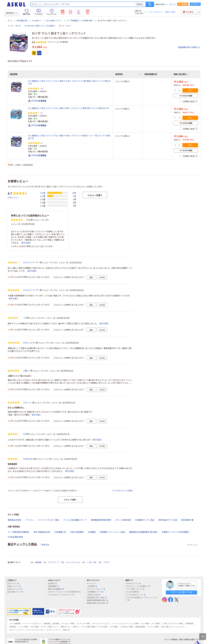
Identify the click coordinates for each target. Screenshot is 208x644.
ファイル (29, 520)
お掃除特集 (189, 624)
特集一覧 (66, 630)
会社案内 (52, 584)
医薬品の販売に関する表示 (97, 603)
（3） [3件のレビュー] (42, 113)
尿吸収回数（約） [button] (151, 74)
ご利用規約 (92, 586)
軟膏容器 (38, 562)
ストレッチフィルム (73, 562)
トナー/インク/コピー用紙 (48, 520)
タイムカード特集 (68, 624)
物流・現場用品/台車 (42, 532)
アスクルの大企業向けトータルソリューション (141, 599)
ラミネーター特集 (83, 624)
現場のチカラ (66, 627)
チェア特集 (145, 624)
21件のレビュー (13, 198)
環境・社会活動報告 (56, 589)
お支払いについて (15, 589)
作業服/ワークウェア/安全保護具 (175, 532)
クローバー (28, 403)
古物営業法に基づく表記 (97, 598)
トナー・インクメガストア (32, 624)
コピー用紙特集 (15, 624)
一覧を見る (45, 545)
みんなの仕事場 (132, 592)
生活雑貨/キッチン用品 (145, 520)
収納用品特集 (140, 627)
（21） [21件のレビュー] (42, 88)
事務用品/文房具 (14, 520)
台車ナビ (76, 627)
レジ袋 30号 (92, 562)
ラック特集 (155, 624)
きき (25, 434)
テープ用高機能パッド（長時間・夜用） (80, 21)
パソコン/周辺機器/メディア (75, 520)
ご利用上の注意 (93, 595)
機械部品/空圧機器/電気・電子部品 (143, 532)
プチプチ (106, 562)
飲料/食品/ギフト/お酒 (168, 520)
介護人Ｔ (27, 371)
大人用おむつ (36, 21)
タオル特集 (34, 627)
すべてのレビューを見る (123, 491)
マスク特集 (114, 627)
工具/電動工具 (60, 532)
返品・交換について (15, 592)
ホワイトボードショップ (101, 624)
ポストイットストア (16, 630)
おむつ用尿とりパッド (54, 21)
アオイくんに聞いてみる (182, 592)
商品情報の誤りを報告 (189, 47)
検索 (150, 4)
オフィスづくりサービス (35, 630)
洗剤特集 (12, 627)
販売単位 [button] (128, 74)
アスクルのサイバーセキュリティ (61, 595)
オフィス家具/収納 (123, 520)
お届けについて (14, 586)
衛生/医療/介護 (22, 21)
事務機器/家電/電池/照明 (101, 520)
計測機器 (92, 532)
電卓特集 (47, 624)
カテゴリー (12, 13)
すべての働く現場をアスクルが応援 (94, 627)
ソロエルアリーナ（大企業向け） (138, 586)
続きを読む (26, 243)
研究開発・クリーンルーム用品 (112, 532)
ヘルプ (174, 4)
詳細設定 (140, 4)
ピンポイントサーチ (53, 630)
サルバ (69, 26)
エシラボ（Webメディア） (135, 595)
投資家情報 (53, 586)
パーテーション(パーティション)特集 (125, 624)
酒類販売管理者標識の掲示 (97, 600)
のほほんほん (29, 459)
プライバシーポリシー (96, 589)
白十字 (18, 26)
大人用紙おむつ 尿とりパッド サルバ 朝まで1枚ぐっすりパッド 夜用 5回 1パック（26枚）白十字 (68, 108)
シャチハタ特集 (153, 627)
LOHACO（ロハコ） (133, 584)
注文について (13, 584)
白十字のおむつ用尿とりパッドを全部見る (40, 26)
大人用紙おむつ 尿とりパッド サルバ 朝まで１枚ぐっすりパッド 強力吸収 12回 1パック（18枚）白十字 (69, 82)
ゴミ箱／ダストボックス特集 (172, 624)
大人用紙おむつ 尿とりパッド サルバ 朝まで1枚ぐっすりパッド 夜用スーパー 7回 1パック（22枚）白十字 (69, 137)
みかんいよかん (30, 343)
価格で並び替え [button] (181, 74)
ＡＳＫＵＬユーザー (31, 262)
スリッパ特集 (23, 627)
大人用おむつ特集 (126, 627)
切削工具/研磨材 (77, 532)
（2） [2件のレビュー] (42, 143)
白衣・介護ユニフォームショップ (173, 627)
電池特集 (56, 624)
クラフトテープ (54, 562)
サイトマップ (92, 584)
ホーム (10, 21)
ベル (25, 318)
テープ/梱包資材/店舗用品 (18, 532)
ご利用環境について (95, 592)
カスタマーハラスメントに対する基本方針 (64, 592)
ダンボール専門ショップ (49, 627)
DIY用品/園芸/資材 (15, 537)
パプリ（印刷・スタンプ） (135, 589)
